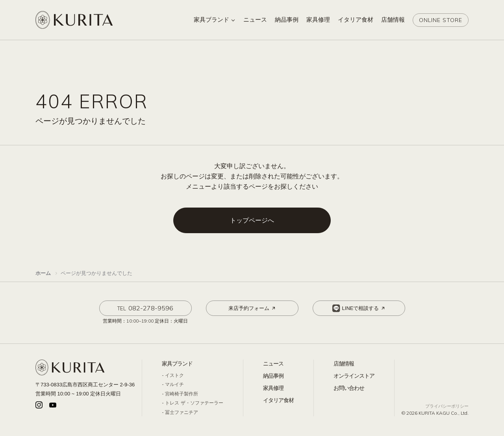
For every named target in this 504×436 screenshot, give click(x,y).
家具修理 (273, 388)
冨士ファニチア (182, 412)
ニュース (273, 364)
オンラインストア (354, 376)
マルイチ (174, 384)
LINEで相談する (359, 308)
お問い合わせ (349, 388)
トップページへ (252, 220)
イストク (174, 375)
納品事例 (273, 376)
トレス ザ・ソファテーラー (194, 403)
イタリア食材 (278, 400)
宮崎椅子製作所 (182, 394)
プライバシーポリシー (447, 406)
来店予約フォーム (252, 308)
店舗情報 (344, 364)
